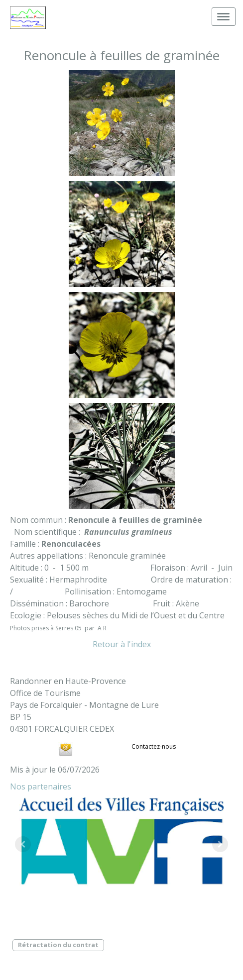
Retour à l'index (122, 644)
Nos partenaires (41, 786)
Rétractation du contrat (58, 945)
